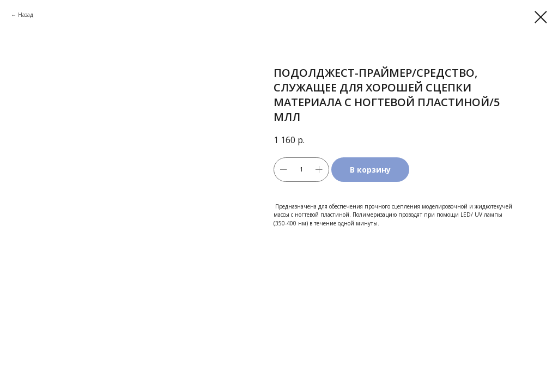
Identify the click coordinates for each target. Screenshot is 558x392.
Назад (26, 15)
